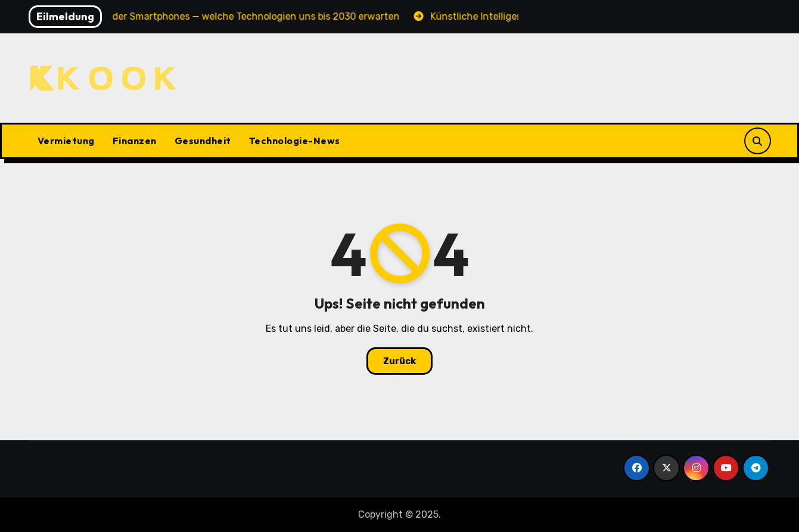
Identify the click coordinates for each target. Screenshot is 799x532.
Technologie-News (295, 141)
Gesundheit (203, 141)
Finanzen (135, 141)
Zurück (399, 361)
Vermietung (66, 141)
